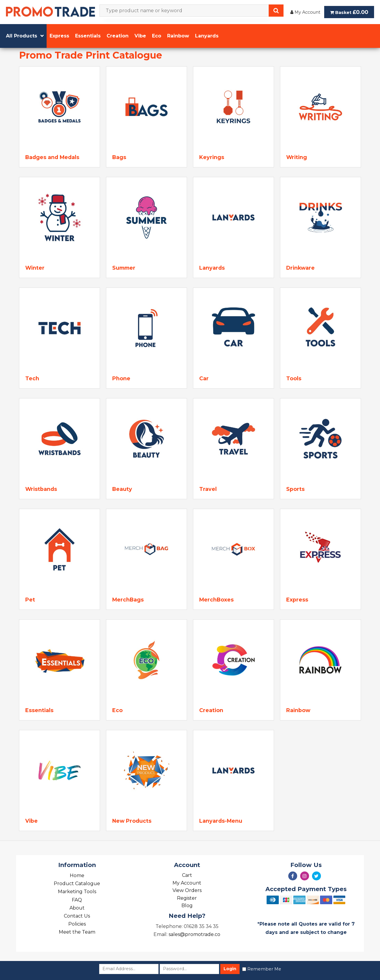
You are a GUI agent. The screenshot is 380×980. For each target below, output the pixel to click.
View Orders (187, 890)
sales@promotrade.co (194, 934)
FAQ (77, 900)
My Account (305, 12)
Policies (77, 924)
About (77, 908)
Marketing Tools (77, 892)
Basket (349, 12)
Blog (187, 906)
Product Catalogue (77, 884)
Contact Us (77, 916)
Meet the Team (77, 932)
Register (187, 898)
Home (77, 875)
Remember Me (264, 969)
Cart (187, 875)
